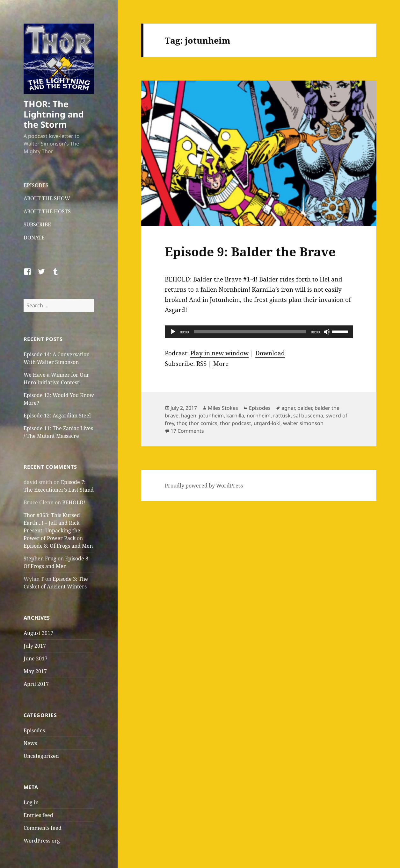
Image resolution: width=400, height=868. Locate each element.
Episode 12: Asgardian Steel (57, 416)
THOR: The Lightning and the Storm (54, 114)
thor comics (203, 423)
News (30, 743)
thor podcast (236, 423)
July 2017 (35, 646)
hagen (189, 416)
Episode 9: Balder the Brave (250, 251)
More (221, 364)
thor (181, 423)
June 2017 (36, 658)
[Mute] (327, 332)
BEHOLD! (74, 502)
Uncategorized (41, 756)
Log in (31, 802)
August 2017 (38, 633)
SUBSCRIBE (37, 224)
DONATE (34, 238)
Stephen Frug (40, 559)
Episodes (34, 730)
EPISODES (36, 185)
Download (270, 353)
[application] (259, 332)
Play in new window (219, 353)
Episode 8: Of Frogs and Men (58, 546)
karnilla (235, 416)
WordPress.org (42, 841)
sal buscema (308, 416)
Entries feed (38, 815)
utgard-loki (267, 423)
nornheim (259, 416)
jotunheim (211, 416)
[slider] (250, 332)
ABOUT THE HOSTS (47, 211)
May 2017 (35, 671)
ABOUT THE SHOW (47, 198)
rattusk (282, 416)
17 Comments (187, 431)
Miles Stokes (223, 408)
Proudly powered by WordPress (204, 486)
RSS (201, 364)
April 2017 (36, 684)
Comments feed (43, 828)
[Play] (173, 332)
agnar (288, 408)
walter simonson (303, 423)
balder (305, 408)
